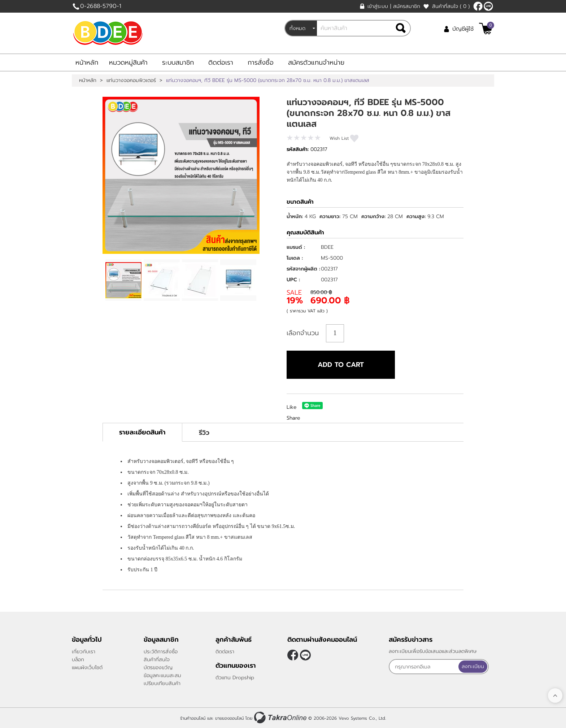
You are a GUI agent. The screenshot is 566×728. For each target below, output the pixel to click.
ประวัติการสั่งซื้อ (161, 652)
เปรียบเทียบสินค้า (162, 683)
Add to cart (341, 365)
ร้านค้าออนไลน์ (193, 718)
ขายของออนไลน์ (229, 718)
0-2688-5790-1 (101, 6)
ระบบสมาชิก (178, 62)
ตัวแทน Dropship (235, 678)
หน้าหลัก (87, 62)
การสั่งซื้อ (261, 62)
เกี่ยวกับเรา (84, 652)
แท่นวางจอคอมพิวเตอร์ (131, 81)
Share (293, 418)
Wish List (339, 138)
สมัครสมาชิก (407, 6)
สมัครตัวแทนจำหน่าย (316, 62)
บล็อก (78, 660)
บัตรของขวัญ (158, 668)
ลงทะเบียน (473, 666)
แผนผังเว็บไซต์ (87, 668)
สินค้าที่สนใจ (451, 6)
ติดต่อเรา (221, 62)
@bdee (488, 6)
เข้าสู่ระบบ (378, 6)
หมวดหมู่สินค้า (128, 62)
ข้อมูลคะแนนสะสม (162, 675)
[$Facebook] (478, 6)
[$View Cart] (486, 29)
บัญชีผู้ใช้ (463, 29)
